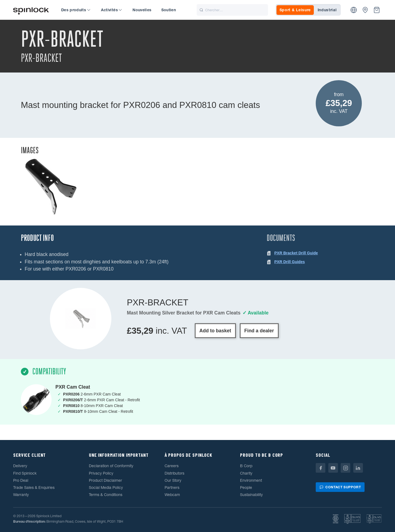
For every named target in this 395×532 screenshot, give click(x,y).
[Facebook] (321, 468)
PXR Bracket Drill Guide (296, 253)
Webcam (172, 495)
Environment (251, 480)
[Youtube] (333, 468)
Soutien (169, 10)
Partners (172, 488)
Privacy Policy (101, 473)
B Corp (246, 466)
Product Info (37, 238)
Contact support (340, 487)
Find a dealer (259, 331)
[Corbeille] (377, 10)
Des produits (76, 10)
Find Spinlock (25, 473)
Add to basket (215, 331)
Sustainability (251, 495)
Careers (172, 466)
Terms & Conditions (106, 495)
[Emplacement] (354, 10)
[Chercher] (232, 10)
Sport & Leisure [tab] (295, 10)
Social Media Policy (106, 488)
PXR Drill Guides (290, 262)
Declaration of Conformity (111, 466)
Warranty (21, 495)
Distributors (174, 473)
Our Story (173, 480)
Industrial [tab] (327, 10)
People (246, 488)
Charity (246, 473)
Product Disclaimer (105, 480)
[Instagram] (345, 468)
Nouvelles (142, 10)
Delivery (20, 466)
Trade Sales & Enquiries (34, 488)
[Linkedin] (358, 468)
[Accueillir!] (31, 10)
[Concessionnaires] (365, 10)
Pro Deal (21, 480)
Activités (112, 10)
